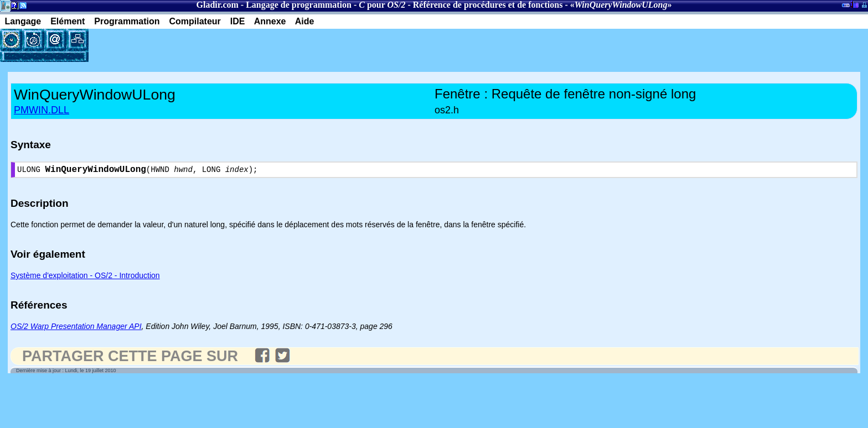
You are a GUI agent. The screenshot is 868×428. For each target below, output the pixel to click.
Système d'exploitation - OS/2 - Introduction (85, 278)
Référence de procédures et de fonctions (488, 5)
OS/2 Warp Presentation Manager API (76, 328)
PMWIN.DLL (42, 110)
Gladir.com (218, 5)
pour (382, 5)
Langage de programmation (299, 5)
